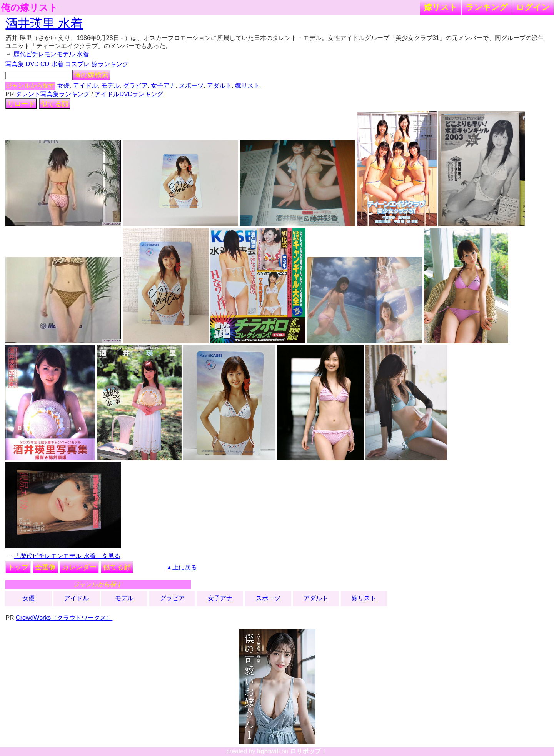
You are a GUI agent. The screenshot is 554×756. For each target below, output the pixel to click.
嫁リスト (441, 7)
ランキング (487, 7)
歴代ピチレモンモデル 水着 (51, 54)
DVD (32, 64)
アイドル (85, 86)
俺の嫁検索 (91, 75)
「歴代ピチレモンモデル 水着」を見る (67, 556)
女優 (63, 86)
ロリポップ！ (309, 751)
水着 (57, 64)
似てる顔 (55, 104)
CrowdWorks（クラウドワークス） (64, 618)
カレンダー (79, 567)
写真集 (15, 64)
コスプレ (77, 64)
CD (45, 64)
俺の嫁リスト (30, 8)
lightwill (269, 751)
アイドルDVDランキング (129, 94)
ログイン (533, 7)
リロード (21, 104)
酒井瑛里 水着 (44, 23)
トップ (18, 567)
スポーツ (191, 86)
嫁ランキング (110, 64)
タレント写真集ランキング (53, 94)
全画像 (45, 567)
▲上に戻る (182, 567)
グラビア (135, 86)
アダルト (219, 86)
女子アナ (163, 86)
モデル (110, 86)
